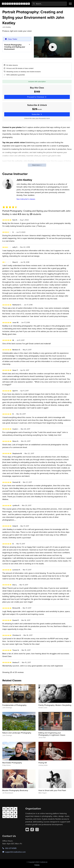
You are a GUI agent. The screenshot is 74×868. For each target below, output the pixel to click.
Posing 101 (43, 763)
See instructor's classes (26, 199)
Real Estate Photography (12, 763)
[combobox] (49, 4)
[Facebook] (32, 830)
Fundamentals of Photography (14, 705)
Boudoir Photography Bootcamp (15, 790)
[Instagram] (37, 830)
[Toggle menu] (70, 4)
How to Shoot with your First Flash (52, 790)
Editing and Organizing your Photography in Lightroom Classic (52, 734)
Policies (37, 865)
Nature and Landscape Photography (17, 733)
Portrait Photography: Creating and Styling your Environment (15, 47)
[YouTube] (27, 830)
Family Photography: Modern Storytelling (55, 705)
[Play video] (53, 47)
